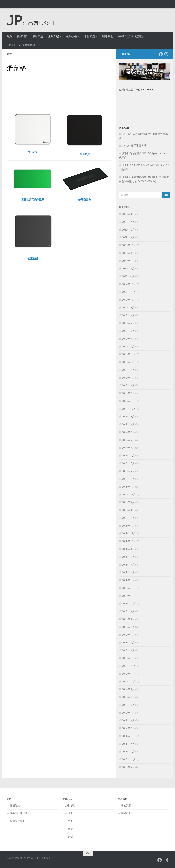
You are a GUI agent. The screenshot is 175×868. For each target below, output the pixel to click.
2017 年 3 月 (128, 448)
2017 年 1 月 (128, 456)
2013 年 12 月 (129, 588)
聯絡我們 (108, 36)
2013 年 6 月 (128, 635)
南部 (70, 829)
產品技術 (71, 36)
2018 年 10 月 (129, 362)
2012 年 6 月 (128, 705)
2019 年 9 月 (128, 308)
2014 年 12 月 (129, 534)
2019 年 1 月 (128, 347)
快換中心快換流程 (20, 813)
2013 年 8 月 (128, 619)
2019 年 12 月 (129, 284)
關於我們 (22, 36)
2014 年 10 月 (129, 541)
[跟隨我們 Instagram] (166, 54)
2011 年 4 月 (128, 752)
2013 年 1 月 (128, 658)
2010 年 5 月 (128, 767)
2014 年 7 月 (128, 557)
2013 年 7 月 (128, 627)
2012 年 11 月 (129, 674)
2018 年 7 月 (128, 370)
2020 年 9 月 (128, 253)
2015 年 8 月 (128, 510)
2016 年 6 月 (128, 471)
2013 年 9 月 (128, 611)
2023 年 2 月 (128, 222)
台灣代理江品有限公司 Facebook (136, 90)
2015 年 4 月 (128, 518)
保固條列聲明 (17, 821)
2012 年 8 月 (128, 689)
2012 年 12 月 (129, 666)
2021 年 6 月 (128, 237)
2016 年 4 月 (128, 479)
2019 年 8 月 (128, 315)
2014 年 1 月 (128, 580)
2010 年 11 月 (129, 759)
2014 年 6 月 (128, 565)
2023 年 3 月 (128, 214)
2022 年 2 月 (128, 230)
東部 (70, 837)
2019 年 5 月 (128, 331)
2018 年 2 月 (128, 393)
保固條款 (15, 806)
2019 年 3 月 (128, 339)
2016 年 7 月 (128, 463)
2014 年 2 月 (128, 572)
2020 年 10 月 (129, 245)
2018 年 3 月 (128, 385)
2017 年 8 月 (128, 424)
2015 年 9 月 (128, 502)
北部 (70, 813)
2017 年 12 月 (129, 401)
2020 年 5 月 (128, 269)
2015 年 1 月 (128, 526)
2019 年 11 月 (129, 292)
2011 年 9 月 (128, 744)
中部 (70, 821)
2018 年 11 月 (129, 354)
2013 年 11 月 (129, 596)
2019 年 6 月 (128, 323)
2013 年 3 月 (128, 650)
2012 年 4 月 (128, 713)
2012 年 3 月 (128, 720)
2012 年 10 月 (129, 682)
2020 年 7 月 (128, 261)
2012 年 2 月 (128, 728)
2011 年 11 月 (129, 736)
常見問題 (90, 36)
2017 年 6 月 (128, 440)
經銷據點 (70, 806)
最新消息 (38, 36)
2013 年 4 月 (128, 643)
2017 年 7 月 (128, 432)
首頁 (9, 36)
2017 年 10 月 (129, 409)
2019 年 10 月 (129, 300)
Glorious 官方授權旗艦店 (21, 45)
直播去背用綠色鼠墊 (33, 200)
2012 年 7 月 (128, 697)
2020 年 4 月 (128, 276)
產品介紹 (53, 36)
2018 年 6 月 (128, 378)
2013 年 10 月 (129, 604)
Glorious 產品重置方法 (134, 146)
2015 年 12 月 (129, 495)
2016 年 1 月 (128, 487)
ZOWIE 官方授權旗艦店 (131, 36)
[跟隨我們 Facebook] (161, 54)
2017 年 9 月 (128, 417)
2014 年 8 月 (128, 549)
